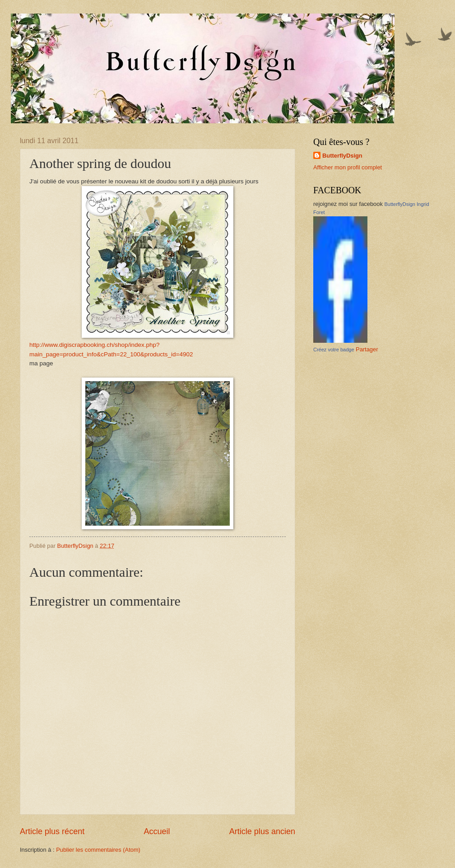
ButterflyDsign (342, 156)
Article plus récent (52, 831)
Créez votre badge (334, 350)
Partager (367, 349)
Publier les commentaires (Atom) (98, 850)
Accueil (157, 831)
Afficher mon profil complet (348, 167)
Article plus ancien (262, 831)
